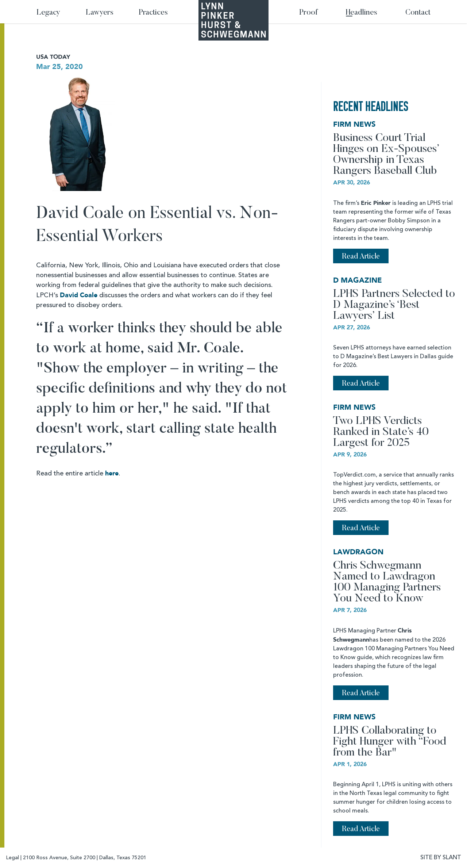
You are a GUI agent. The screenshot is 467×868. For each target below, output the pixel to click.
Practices (153, 13)
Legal (12, 858)
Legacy (48, 13)
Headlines (362, 13)
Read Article (361, 257)
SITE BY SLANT (441, 858)
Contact (418, 13)
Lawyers (100, 13)
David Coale (79, 295)
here (112, 473)
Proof (308, 13)
